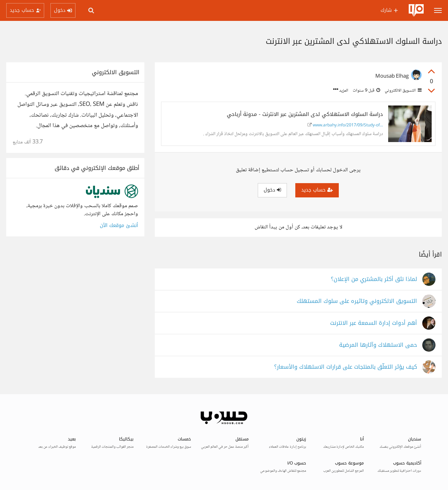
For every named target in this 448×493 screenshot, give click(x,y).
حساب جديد (317, 190)
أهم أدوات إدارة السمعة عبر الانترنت (374, 323)
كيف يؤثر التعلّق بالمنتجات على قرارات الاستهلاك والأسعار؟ (346, 367)
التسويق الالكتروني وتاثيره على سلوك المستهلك (357, 301)
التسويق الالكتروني (403, 91)
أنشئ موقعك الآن (119, 225)
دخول (272, 190)
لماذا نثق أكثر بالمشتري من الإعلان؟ (374, 279)
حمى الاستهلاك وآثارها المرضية (378, 345)
